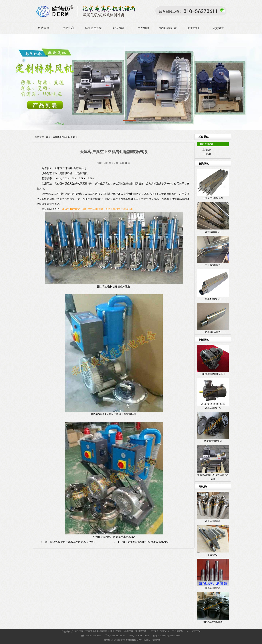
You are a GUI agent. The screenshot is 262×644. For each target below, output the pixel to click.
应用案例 (207, 150)
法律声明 (156, 640)
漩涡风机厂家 (168, 28)
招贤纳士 (218, 28)
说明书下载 (141, 631)
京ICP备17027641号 (160, 631)
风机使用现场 (93, 28)
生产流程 (143, 28)
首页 (48, 137)
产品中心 (68, 28)
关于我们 (193, 28)
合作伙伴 (207, 154)
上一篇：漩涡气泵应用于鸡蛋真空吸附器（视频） (68, 542)
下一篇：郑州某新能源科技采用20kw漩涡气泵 (143, 542)
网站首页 (43, 28)
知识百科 (118, 28)
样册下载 (129, 631)
